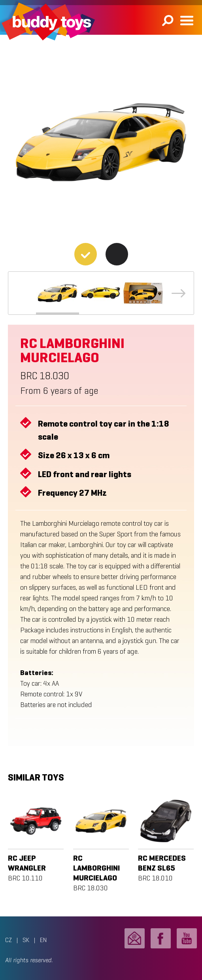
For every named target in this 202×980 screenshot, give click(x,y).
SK (26, 940)
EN (43, 940)
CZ (8, 940)
